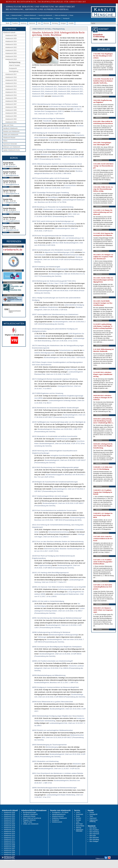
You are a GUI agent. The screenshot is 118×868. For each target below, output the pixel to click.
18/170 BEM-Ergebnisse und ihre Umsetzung (48, 393)
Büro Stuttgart (94, 841)
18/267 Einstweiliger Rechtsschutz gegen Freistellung (50, 193)
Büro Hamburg (94, 832)
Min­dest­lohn (77, 764)
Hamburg (23, 23)
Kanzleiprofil (66, 18)
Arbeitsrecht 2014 (11, 83)
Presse (71, 15)
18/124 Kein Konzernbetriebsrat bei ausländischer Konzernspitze (54, 510)
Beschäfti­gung (53, 197)
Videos (5, 141)
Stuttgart (63, 23)
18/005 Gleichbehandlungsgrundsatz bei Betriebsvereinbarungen (54, 788)
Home (7, 15)
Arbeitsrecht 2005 (11, 110)
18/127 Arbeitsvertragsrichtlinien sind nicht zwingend (50, 496)
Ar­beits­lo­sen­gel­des (62, 269)
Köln (39, 23)
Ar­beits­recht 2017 (51, 87)
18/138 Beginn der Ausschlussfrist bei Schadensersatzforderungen (55, 482)
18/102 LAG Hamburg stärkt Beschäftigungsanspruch (50, 573)
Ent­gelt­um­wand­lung (45, 565)
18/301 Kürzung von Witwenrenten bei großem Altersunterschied (54, 150)
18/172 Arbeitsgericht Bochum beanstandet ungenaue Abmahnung (55, 379)
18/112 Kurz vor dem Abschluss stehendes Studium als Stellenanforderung (58, 541)
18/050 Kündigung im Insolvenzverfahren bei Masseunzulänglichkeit (55, 687)
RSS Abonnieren (8, 858)
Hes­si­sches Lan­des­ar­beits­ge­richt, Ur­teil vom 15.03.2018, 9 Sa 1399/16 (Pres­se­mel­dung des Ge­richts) (59, 668)
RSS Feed (79, 824)
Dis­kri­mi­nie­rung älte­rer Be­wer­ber (55, 549)
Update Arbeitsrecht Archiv (11, 150)
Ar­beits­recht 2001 (58, 96)
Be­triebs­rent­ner (46, 154)
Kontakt (78, 820)
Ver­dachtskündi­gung (69, 224)
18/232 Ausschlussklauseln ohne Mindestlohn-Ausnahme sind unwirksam (57, 250)
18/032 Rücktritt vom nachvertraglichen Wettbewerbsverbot (52, 730)
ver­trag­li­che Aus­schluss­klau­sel (61, 455)
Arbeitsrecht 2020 (11, 53)
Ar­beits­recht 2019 (38, 87)
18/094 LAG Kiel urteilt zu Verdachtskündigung (48, 601)
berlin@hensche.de (11, 166)
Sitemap (79, 828)
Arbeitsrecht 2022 (11, 47)
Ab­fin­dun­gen (42, 637)
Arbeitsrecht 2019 (11, 56)
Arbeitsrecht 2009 (11, 98)
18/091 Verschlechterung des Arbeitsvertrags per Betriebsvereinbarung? (57, 618)
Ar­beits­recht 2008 (64, 91)
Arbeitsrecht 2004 (11, 113)
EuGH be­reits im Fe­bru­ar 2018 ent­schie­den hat (65, 107)
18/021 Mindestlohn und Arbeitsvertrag (45, 761)
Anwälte (71, 23)
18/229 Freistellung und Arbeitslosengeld (46, 267)
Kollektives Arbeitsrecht (59, 818)
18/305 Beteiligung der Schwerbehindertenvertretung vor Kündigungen (56, 133)
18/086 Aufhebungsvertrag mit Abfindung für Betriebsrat (51, 632)
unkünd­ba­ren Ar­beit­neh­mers (48, 307)
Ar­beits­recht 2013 (51, 89)
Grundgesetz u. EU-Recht (60, 812)
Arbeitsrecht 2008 (11, 101)
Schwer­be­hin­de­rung (66, 350)
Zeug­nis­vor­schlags (71, 369)
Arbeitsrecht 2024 (11, 41)
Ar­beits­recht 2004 (64, 94)
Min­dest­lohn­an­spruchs (63, 439)
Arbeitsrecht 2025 (11, 38)
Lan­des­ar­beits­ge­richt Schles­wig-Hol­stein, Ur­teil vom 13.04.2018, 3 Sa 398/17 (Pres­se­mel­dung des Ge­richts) (60, 611)
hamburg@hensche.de (12, 184)
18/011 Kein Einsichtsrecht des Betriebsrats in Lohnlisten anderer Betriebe (58, 773)
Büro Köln (93, 836)
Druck (78, 816)
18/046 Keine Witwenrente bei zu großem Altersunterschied (52, 702)
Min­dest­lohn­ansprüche (71, 255)
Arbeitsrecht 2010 (11, 95)
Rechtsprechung (15, 62)
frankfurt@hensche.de (12, 175)
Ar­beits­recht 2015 (77, 87)
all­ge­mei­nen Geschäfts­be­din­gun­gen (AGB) (59, 252)
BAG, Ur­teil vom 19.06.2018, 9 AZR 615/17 (56, 188)
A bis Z (78, 812)
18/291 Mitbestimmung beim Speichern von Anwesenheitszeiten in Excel (57, 164)
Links (78, 822)
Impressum (93, 818)
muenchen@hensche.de (13, 212)
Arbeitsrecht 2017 (11, 74)
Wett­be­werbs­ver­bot (77, 735)
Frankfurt (15, 23)
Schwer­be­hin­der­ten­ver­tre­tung (59, 140)
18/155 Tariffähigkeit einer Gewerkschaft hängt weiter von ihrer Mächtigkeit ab (59, 422)
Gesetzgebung (14, 71)
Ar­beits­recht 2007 (77, 91)
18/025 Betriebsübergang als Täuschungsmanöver (49, 745)
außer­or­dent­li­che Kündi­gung (74, 305)
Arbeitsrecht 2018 (11, 59)
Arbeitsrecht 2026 (11, 35)
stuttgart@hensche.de (12, 230)
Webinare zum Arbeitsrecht (12, 147)
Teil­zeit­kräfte (47, 121)
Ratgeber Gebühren (48, 18)
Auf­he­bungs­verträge (65, 589)
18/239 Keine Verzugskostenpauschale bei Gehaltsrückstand (53, 236)
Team (91, 816)
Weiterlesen (99, 75)
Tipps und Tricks (8, 125)
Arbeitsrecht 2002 (11, 119)
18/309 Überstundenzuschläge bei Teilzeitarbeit (48, 118)
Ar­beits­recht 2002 (38, 96)
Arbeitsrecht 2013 (11, 86)
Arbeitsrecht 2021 (11, 50)
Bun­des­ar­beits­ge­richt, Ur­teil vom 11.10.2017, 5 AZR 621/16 (59, 769)
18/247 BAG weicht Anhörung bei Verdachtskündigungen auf (53, 221)
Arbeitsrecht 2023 (11, 44)
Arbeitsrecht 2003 (11, 116)
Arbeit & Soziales (14, 65)
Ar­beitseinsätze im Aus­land (52, 209)
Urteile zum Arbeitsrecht (61, 15)
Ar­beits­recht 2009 (51, 91)
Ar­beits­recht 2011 (77, 89)
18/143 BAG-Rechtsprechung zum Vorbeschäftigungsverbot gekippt (55, 467)
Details (12, 169)
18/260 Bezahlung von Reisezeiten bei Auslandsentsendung (53, 207)
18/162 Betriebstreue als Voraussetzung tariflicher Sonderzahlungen (55, 408)
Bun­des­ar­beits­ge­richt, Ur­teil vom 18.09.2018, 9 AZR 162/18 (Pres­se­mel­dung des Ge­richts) (59, 259)
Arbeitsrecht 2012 (11, 89)
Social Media (80, 826)
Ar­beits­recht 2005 (51, 94)
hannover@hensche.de (12, 194)
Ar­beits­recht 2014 (38, 89)
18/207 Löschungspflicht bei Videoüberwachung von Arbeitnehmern (55, 314)
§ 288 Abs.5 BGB (57, 243)
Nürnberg (55, 23)
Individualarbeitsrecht (59, 814)
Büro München (94, 838)
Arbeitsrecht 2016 (11, 77)
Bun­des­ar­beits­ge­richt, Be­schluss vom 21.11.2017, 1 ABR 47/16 (56, 682)
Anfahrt (5, 169)
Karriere (79, 818)
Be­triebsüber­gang (52, 747)
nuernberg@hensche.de (13, 221)
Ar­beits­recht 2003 (77, 94)
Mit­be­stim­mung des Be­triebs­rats (70, 169)
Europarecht (13, 68)
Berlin (8, 23)
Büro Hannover (94, 834)
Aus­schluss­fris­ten (70, 185)
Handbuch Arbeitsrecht (30, 15)
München (46, 23)
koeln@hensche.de (11, 203)
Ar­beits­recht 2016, (64, 87)
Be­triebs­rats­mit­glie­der (56, 635)
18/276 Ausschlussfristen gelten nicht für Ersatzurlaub (50, 178)
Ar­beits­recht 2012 (64, 89)
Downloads (80, 814)
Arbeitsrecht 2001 (11, 122)
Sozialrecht (55, 820)
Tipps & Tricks (24, 18)
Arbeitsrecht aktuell (17, 15)
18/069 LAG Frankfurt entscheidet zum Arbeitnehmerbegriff (52, 661)
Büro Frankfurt (94, 830)
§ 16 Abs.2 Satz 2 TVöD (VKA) (58, 283)
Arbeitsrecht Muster (35, 18)
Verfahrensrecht (57, 822)
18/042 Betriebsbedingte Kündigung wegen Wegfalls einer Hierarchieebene (58, 716)
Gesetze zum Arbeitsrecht (45, 15)
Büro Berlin (93, 828)
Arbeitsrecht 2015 (11, 80)
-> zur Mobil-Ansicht (10, 29)
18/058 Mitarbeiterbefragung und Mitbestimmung (49, 675)
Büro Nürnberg (94, 839)
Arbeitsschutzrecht (58, 816)
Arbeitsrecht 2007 (11, 104)
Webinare (58, 18)
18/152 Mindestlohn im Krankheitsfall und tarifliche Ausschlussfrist (55, 436)
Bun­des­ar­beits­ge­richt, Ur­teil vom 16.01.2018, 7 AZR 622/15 (64, 357)
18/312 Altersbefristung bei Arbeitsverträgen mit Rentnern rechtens (55, 104)
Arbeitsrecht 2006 (11, 107)
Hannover (32, 23)
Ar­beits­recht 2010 (38, 91)
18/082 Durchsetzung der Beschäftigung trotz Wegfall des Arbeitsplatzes (57, 647)
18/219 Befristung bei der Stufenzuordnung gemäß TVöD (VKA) (54, 281)
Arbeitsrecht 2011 (11, 92)
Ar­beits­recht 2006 (38, 94)
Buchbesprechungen (30, 812)
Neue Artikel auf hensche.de (32, 818)
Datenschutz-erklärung (94, 821)
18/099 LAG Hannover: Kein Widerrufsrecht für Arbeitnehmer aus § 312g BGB (59, 587)
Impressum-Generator (12, 18)
